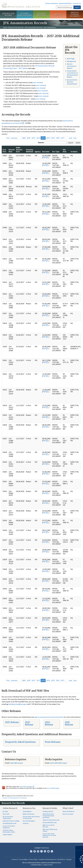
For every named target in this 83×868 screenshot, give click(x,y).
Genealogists (27, 811)
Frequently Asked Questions (20, 742)
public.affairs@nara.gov (58, 763)
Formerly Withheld (30, 151)
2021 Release (69, 723)
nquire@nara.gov (17, 763)
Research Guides (50, 808)
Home (5, 27)
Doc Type (56, 152)
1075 (53, 138)
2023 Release (29, 723)
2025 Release (12, 722)
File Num (65, 151)
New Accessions (68, 814)
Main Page (71, 59)
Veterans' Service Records (25, 14)
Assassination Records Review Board (72, 82)
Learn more (64, 864)
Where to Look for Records (49, 826)
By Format (6, 814)
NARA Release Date (19, 150)
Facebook (31, 851)
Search (77, 7)
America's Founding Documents (75, 14)
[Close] (80, 848)
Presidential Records (10, 823)
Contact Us (77, 3)
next (71, 138)
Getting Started (48, 811)
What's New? (68, 808)
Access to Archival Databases (9, 827)
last (75, 138)
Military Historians (29, 814)
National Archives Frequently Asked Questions (48, 816)
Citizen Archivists (52, 3)
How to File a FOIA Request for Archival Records (49, 835)
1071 (33, 138)
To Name (74, 152)
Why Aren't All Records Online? (50, 830)
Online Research (10, 808)
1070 (29, 138)
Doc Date (46, 152)
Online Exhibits (8, 835)
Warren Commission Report (72, 66)
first (8, 138)
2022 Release (49, 723)
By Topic (6, 811)
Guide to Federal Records (51, 820)
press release (37, 82)
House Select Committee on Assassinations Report (73, 74)
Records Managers (29, 821)
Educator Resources (41, 14)
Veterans (26, 823)
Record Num (11, 151)
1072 (38, 138)
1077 (63, 138)
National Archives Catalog (11, 821)
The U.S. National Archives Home (21, 5)
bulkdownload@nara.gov (18, 704)
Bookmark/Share (65, 3)
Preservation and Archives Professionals (31, 817)
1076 (58, 138)
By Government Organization (8, 817)
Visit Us (58, 14)
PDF (44, 157)
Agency (38, 152)
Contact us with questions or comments (15, 798)
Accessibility (24, 859)
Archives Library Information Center (9, 831)
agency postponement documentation (49, 717)
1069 (24, 138)
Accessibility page (53, 788)
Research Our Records (8, 14)
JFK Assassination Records (34, 27)
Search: (41, 142)
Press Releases (53, 742)
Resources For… (30, 808)
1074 (48, 138)
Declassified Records (50, 822)
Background (71, 61)
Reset (78, 143)
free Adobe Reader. (27, 787)
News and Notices (69, 811)
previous (14, 138)
